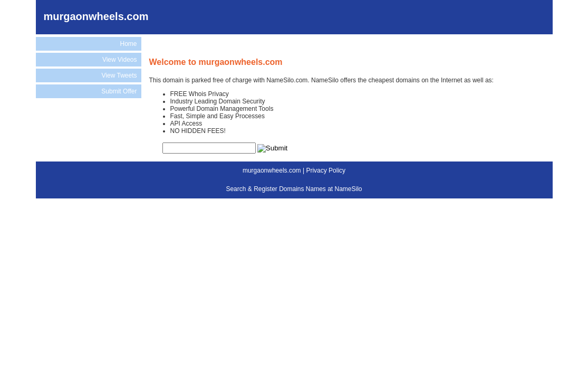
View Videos (120, 60)
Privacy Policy (326, 170)
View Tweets (119, 75)
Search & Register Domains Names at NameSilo (294, 189)
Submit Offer (119, 91)
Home (128, 44)
